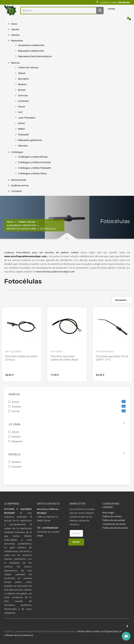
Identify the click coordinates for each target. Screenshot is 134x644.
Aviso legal (108, 512)
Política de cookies (112, 516)
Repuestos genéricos (30, 140)
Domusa (23, 95)
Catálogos (17, 152)
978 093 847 (124, 2)
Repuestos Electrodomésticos (35, 56)
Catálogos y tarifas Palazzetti (35, 168)
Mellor (22, 129)
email (40, 536)
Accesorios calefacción (31, 45)
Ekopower (17, 441)
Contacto (16, 191)
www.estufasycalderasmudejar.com (55, 272)
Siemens (23, 146)
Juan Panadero (27, 118)
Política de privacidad (114, 520)
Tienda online (26, 222)
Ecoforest (23, 101)
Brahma (16, 462)
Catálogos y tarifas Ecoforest (34, 162)
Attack (22, 73)
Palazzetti (23, 135)
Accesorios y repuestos (22, 225)
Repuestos (17, 41)
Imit (20, 112)
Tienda (15, 29)
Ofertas (15, 35)
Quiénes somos (20, 185)
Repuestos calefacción (31, 51)
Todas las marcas (28, 67)
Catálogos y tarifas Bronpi (33, 157)
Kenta (21, 123)
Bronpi (22, 90)
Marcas (15, 63)
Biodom (23, 84)
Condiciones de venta (114, 524)
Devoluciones (19, 180)
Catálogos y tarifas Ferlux (32, 173)
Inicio (14, 24)
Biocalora (23, 79)
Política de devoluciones (115, 528)
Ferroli (22, 107)
